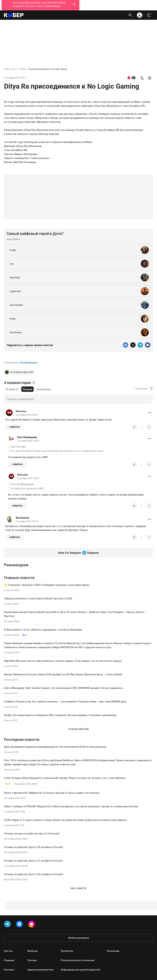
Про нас (8, 951)
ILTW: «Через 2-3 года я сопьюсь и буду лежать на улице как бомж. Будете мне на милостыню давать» (66, 820)
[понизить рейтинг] (149, 427)
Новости (23, 69)
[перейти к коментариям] (129, 78)
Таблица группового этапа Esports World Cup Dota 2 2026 (38, 598)
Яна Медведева (29, 363)
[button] (150, 413)
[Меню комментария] (150, 413)
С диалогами (141, 388)
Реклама (32, 960)
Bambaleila (23, 518)
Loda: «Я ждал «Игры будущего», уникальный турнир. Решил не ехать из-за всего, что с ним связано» (65, 778)
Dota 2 (14, 69)
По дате (12, 389)
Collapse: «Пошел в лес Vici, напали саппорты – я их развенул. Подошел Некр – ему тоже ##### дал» (65, 701)
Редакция (9, 960)
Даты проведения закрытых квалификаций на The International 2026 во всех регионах (55, 747)
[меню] (149, 15)
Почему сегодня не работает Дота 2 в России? (32, 833)
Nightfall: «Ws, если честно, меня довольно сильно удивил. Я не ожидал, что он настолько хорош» (63, 661)
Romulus (21, 411)
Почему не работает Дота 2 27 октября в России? (33, 861)
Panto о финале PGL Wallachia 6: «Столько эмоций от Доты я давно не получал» (52, 793)
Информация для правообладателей (80, 970)
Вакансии (33, 951)
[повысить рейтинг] (134, 427)
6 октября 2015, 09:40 (27, 521)
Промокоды (113, 951)
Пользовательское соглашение (78, 960)
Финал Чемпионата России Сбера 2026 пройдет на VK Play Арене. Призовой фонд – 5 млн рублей (63, 674)
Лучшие (27, 389)
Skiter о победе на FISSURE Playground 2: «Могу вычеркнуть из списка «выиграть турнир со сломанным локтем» (71, 806)
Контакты (9, 970)
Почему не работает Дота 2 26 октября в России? (34, 874)
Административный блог (41, 970)
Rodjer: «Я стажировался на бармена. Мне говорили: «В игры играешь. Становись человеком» (60, 715)
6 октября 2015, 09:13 (28, 441)
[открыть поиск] (130, 15)
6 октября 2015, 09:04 (27, 415)
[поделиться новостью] (150, 78)
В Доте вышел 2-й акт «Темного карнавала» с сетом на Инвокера (43, 630)
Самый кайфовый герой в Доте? (35, 234)
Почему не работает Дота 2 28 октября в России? (34, 847)
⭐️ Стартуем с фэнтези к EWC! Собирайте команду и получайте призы (47, 585)
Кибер (7, 69)
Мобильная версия (78, 938)
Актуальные (44, 389)
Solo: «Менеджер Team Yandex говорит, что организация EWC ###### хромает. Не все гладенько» (64, 688)
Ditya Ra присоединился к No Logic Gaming (48, 69)
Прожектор (67, 951)
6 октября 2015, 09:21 (28, 478)
